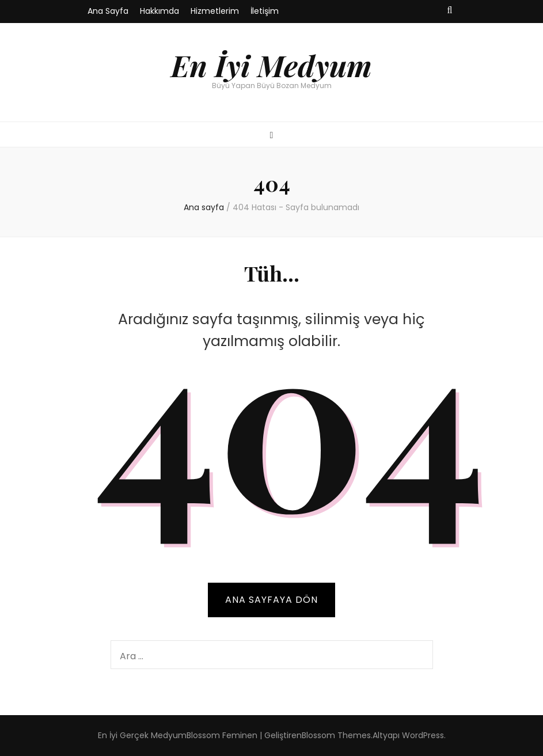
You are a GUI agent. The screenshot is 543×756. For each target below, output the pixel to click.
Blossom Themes (336, 735)
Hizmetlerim (215, 11)
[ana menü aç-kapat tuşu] (272, 136)
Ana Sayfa (108, 11)
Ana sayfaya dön (271, 600)
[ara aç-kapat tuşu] (450, 11)
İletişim (265, 11)
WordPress (423, 735)
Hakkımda (160, 11)
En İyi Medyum (271, 65)
